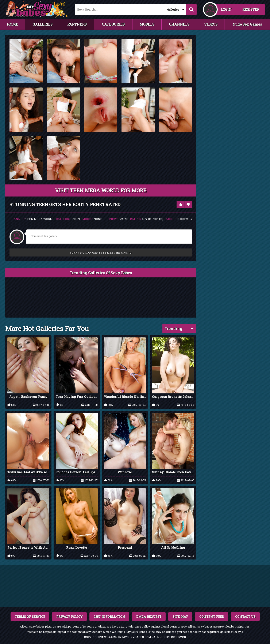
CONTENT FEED (212, 617)
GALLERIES (43, 24)
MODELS (147, 24)
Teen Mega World (39, 219)
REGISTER (251, 9)
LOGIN (226, 9)
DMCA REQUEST (149, 617)
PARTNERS (77, 24)
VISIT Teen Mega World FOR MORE (101, 190)
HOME (12, 24)
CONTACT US (245, 617)
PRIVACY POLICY (69, 617)
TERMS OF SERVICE (30, 617)
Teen (76, 219)
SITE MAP (180, 617)
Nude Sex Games (247, 24)
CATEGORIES (113, 24)
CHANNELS (179, 24)
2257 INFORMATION (109, 617)
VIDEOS (211, 24)
